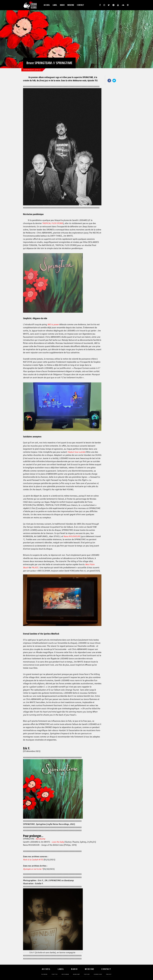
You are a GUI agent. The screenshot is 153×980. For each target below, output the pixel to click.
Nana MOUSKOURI (72, 536)
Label (55, 5)
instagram (65, 974)
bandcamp (76, 974)
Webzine (71, 5)
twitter (54, 974)
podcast (109, 974)
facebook (44, 974)
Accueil (47, 5)
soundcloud (98, 974)
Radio (62, 5)
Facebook (109, 81)
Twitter (114, 81)
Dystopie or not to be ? (33, 869)
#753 (33, 860)
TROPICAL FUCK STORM (53, 223)
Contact (80, 5)
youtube (87, 974)
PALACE (35, 568)
